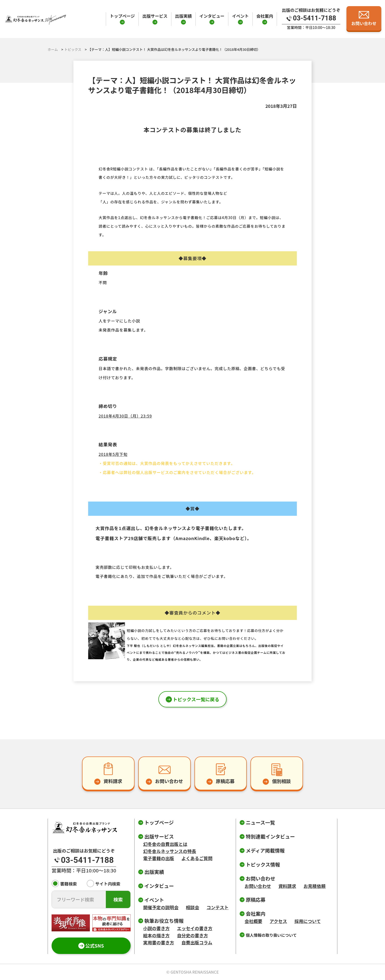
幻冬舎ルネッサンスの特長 (170, 851)
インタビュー (212, 16)
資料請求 (287, 886)
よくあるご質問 (197, 858)
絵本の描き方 (156, 935)
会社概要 (253, 921)
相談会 (192, 907)
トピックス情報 (263, 864)
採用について (308, 921)
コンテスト (218, 907)
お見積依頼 (315, 886)
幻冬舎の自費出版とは (165, 844)
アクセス (278, 921)
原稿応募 (256, 900)
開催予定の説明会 (161, 907)
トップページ (122, 16)
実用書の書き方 (159, 942)
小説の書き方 (156, 928)
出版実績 (183, 16)
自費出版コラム (197, 942)
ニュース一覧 (260, 822)
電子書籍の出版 (159, 858)
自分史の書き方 (192, 935)
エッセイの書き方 (195, 928)
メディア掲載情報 (265, 850)
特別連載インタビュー (270, 836)
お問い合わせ (258, 886)
